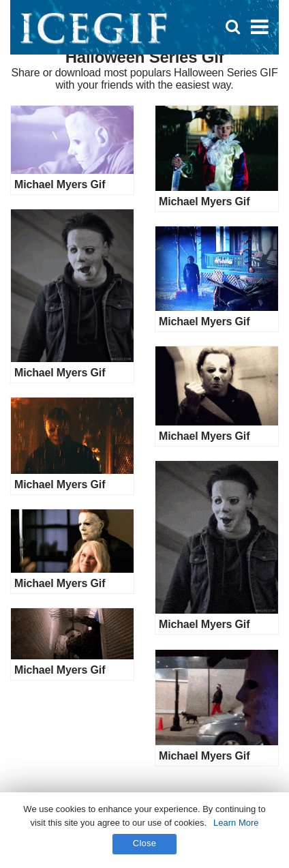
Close (145, 843)
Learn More (236, 823)
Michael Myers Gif (60, 184)
